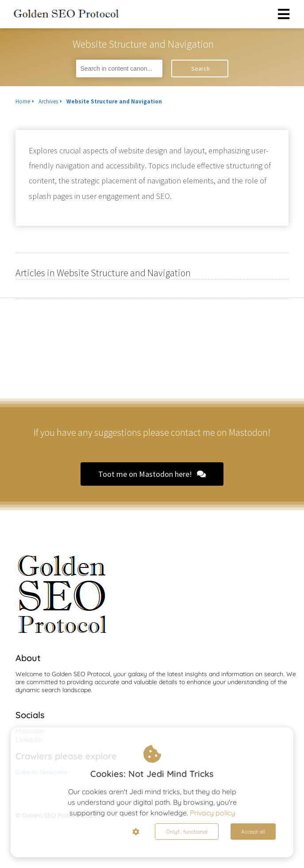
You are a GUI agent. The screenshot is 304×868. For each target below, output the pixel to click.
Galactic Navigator (42, 772)
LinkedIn (29, 739)
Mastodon (30, 731)
